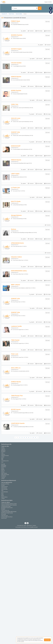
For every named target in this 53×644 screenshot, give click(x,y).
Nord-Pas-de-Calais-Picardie (7, 628)
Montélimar (4, 582)
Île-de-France (4, 633)
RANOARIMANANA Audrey (22, 320)
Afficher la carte (27, 539)
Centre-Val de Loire (5, 625)
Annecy (3, 563)
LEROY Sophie (18, 204)
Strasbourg (4, 591)
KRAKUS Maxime (19, 88)
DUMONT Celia (18, 154)
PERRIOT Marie (18, 21)
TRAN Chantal (18, 403)
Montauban (4, 580)
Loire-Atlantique (5, 607)
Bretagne (3, 624)
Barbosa (16, 270)
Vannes (3, 593)
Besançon (3, 565)
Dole (2, 574)
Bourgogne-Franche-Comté (7, 623)
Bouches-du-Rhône (5, 599)
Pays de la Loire (5, 630)
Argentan (3, 564)
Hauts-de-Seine (4, 604)
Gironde (3, 600)
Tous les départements (7, 597)
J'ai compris (47, 640)
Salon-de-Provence (5, 589)
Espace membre (48, 2)
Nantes (3, 584)
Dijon (2, 573)
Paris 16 (3, 586)
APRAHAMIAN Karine (20, 287)
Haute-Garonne (4, 601)
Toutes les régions (6, 617)
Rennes (3, 587)
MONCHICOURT (19, 171)
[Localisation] (25, 8)
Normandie (4, 629)
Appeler (24, 34)
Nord (2, 608)
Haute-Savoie (4, 603)
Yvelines (3, 613)
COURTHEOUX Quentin (21, 503)
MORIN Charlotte (19, 104)
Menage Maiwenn (19, 254)
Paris (2, 609)
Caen (2, 568)
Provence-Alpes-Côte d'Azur (7, 632)
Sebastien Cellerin (19, 303)
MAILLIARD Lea (19, 436)
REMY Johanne (18, 337)
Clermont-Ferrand (5, 570)
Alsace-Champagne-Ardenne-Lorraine (9, 619)
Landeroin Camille (19, 386)
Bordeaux (3, 567)
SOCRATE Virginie (19, 54)
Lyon (2, 577)
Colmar (3, 572)
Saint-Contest (4, 588)
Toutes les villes (5, 561)
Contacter (31, 34)
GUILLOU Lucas (18, 137)
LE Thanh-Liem (18, 220)
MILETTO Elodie (19, 237)
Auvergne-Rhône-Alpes (6, 621)
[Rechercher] (40, 8)
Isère (2, 605)
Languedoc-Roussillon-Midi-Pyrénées (9, 627)
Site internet (47, 34)
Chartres (3, 569)
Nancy (3, 583)
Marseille (3, 579)
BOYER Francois (19, 486)
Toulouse (3, 592)
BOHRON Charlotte (19, 38)
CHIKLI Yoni (17, 121)
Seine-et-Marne (4, 612)
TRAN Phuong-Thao (20, 469)
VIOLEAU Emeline (19, 71)
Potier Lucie (17, 420)
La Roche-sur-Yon (5, 576)
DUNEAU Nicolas (19, 453)
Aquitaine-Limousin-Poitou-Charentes (9, 620)
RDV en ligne (39, 34)
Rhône (3, 611)
